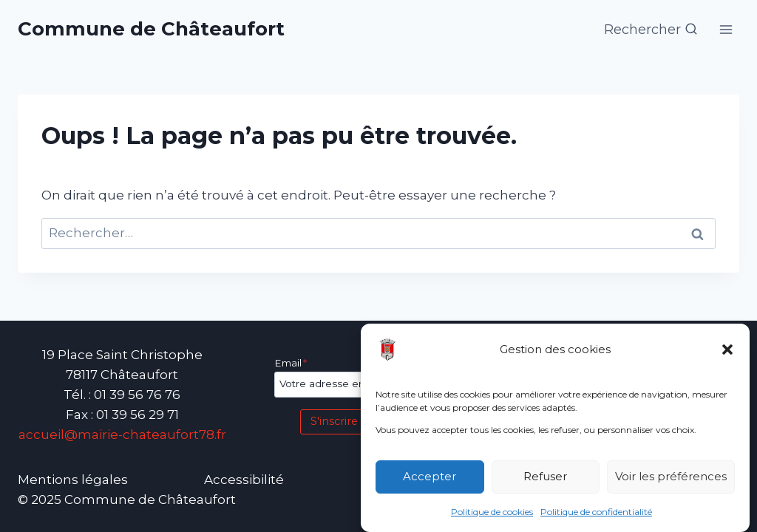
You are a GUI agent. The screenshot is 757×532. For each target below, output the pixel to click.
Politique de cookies (492, 512)
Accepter (430, 477)
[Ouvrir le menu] (726, 29)
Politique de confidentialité (596, 512)
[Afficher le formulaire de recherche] (651, 30)
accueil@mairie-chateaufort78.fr (122, 434)
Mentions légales (73, 480)
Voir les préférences (671, 477)
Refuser (545, 477)
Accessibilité (244, 480)
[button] (727, 349)
